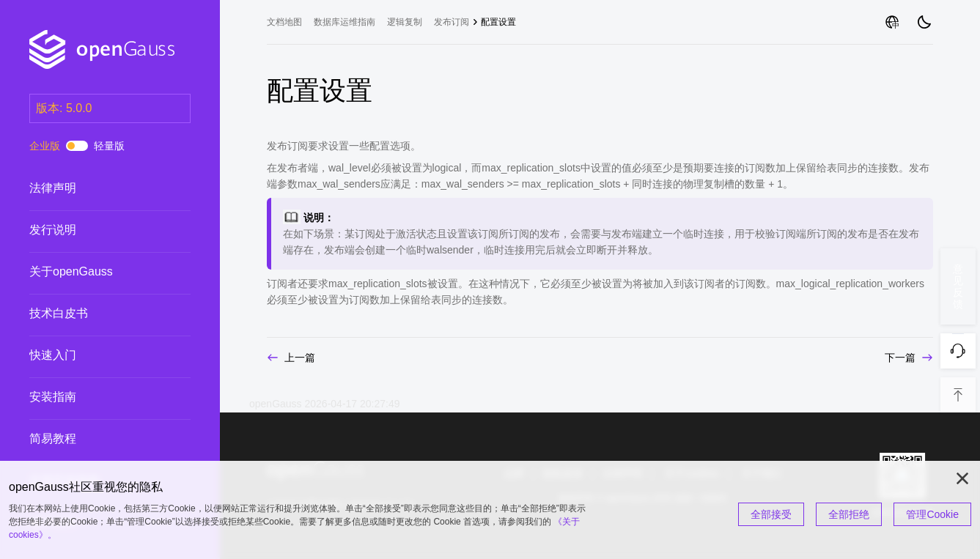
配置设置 (498, 22)
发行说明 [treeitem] (95, 230)
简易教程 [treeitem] (95, 439)
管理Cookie (932, 514)
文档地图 (284, 22)
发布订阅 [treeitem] (452, 22)
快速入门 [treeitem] (95, 355)
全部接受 (771, 514)
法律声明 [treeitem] (95, 188)
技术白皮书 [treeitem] (95, 314)
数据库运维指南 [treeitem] (345, 22)
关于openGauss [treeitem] (95, 272)
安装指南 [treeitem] (95, 397)
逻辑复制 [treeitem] (405, 22)
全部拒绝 (849, 514)
